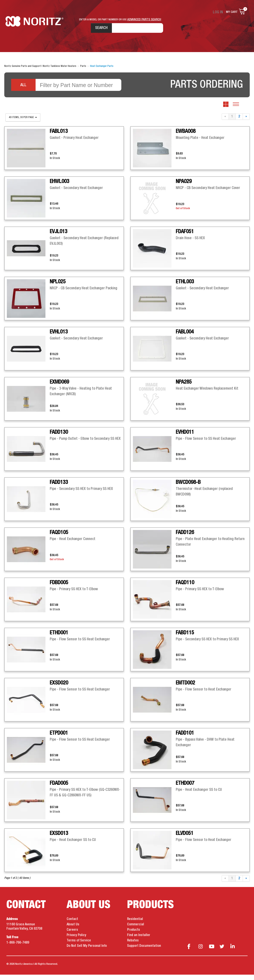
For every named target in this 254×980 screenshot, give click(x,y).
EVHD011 (185, 438)
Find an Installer (139, 941)
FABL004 (185, 338)
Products (134, 935)
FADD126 (185, 538)
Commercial (136, 930)
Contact (72, 925)
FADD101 (185, 739)
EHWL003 (59, 187)
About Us (73, 930)
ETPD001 (59, 739)
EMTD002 (185, 689)
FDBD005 (59, 588)
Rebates (133, 946)
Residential (135, 925)
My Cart (232, 12)
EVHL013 (59, 338)
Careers (72, 935)
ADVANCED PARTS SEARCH (144, 20)
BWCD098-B (188, 488)
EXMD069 (59, 388)
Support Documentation (144, 951)
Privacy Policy (76, 941)
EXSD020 (59, 689)
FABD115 (185, 638)
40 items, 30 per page (23, 123)
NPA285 (184, 388)
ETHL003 (185, 287)
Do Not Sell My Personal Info (87, 951)
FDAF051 (185, 237)
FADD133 (59, 488)
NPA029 (184, 187)
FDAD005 (59, 789)
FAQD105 (59, 538)
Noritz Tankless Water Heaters (35, 30)
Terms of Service (79, 946)
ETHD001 (59, 638)
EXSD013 (59, 839)
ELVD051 (185, 839)
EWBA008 (186, 137)
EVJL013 (59, 237)
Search (90, 30)
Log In (219, 12)
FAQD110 (185, 588)
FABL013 (59, 137)
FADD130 (59, 438)
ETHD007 (185, 789)
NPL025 (58, 287)
